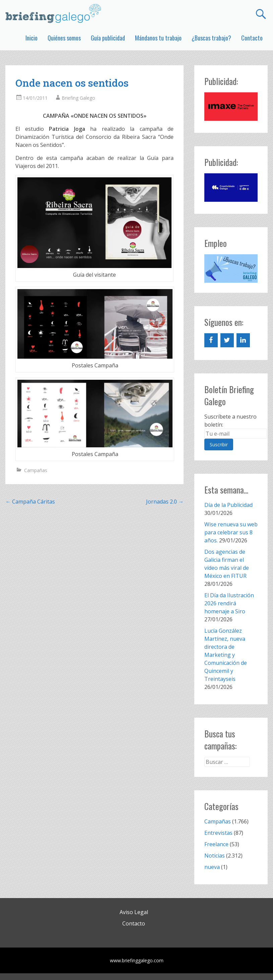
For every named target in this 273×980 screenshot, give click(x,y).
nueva (212, 867)
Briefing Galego (78, 98)
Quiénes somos (64, 38)
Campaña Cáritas (30, 502)
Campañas (36, 470)
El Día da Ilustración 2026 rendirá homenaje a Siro (229, 603)
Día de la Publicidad (228, 505)
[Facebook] (211, 340)
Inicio (31, 38)
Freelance (216, 844)
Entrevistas (218, 833)
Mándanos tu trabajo (158, 38)
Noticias (215, 856)
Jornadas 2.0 (165, 502)
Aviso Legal (134, 912)
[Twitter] (227, 340)
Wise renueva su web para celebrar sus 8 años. (231, 532)
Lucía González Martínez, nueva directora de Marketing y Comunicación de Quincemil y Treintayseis (226, 655)
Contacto (252, 38)
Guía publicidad (108, 38)
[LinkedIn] (243, 340)
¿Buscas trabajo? (211, 38)
